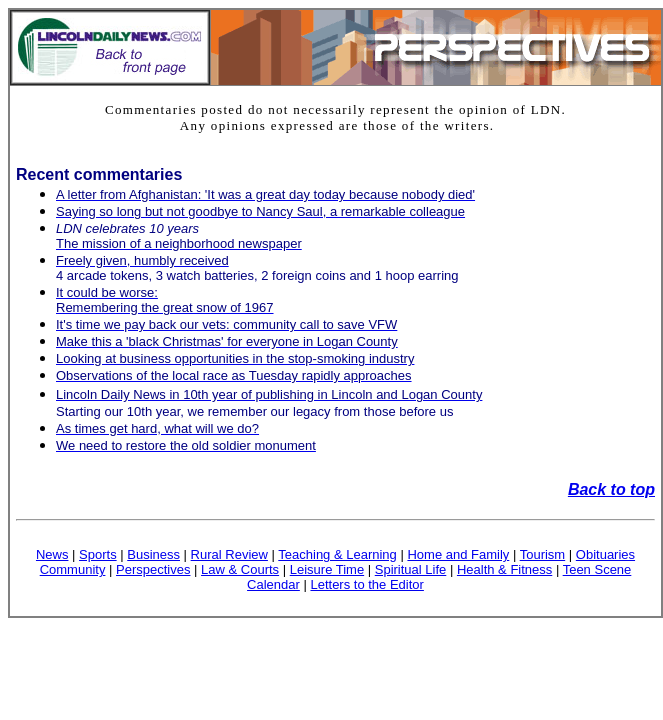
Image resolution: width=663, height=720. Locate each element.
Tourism (543, 554)
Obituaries (605, 554)
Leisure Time (327, 569)
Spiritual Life (411, 569)
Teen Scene (597, 569)
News (52, 554)
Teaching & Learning (337, 554)
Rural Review (229, 554)
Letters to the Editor (366, 584)
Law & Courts (240, 569)
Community (73, 569)
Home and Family (458, 554)
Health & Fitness (504, 569)
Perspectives (153, 569)
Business (153, 554)
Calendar (273, 584)
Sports (98, 554)
